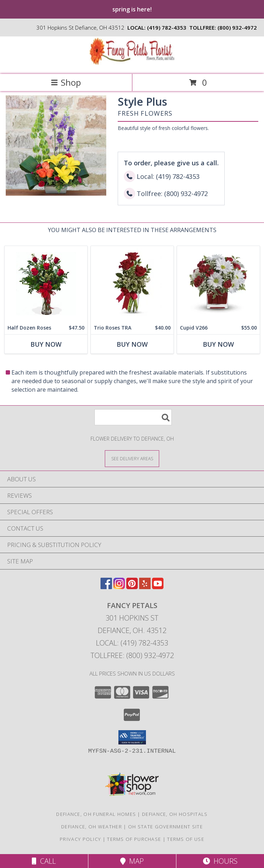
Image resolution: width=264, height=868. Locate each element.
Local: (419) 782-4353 (132, 643)
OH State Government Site (165, 827)
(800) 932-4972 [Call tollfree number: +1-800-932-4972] (237, 27)
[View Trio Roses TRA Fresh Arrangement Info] (132, 284)
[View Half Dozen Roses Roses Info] (46, 284)
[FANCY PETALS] (132, 64)
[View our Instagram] (119, 587)
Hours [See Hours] (220, 861)
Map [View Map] (132, 861)
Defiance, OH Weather (92, 827)
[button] (132, 737)
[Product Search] (133, 417)
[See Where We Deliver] (132, 458)
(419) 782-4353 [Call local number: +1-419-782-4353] (167, 27)
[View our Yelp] (145, 587)
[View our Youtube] (158, 587)
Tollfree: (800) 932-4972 (132, 655)
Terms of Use (186, 839)
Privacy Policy (80, 839)
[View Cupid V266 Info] (218, 284)
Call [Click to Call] (44, 861)
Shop (66, 82)
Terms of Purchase (134, 839)
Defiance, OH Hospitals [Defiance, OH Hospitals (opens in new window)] (175, 814)
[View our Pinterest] (132, 587)
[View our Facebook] (106, 587)
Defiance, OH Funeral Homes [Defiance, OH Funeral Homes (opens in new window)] (96, 814)
